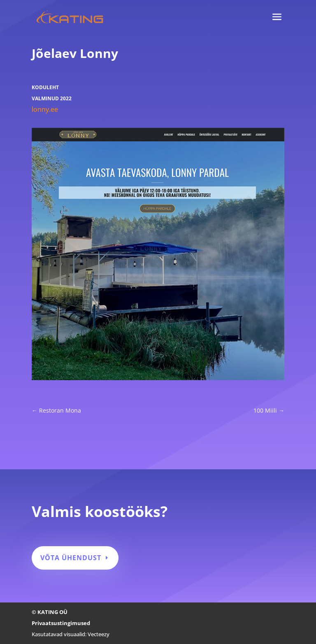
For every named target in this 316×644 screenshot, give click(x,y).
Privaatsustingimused (61, 623)
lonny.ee (45, 109)
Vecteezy (99, 634)
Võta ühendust (71, 558)
